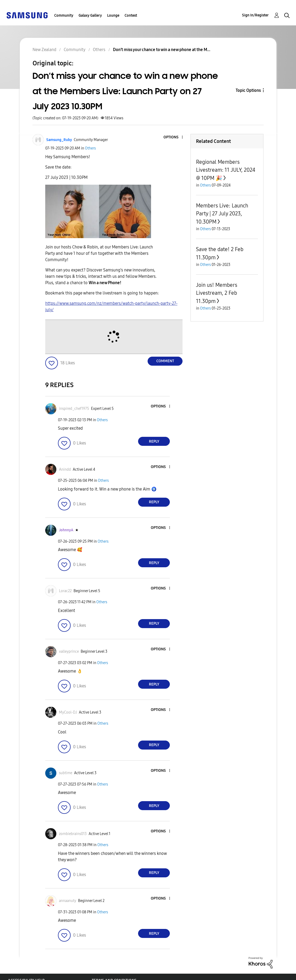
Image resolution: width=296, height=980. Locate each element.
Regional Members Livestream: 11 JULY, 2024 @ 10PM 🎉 (226, 170)
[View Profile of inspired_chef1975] (74, 409)
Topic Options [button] (248, 90)
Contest (131, 15)
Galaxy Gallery (90, 15)
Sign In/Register (255, 15)
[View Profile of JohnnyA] (66, 530)
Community (64, 15)
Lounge (113, 15)
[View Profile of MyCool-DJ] (68, 712)
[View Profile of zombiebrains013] (73, 834)
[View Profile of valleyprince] (69, 652)
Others (90, 148)
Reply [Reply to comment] (154, 441)
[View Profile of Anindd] (65, 469)
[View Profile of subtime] (66, 773)
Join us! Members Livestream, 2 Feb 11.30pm (217, 293)
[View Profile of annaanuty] (68, 901)
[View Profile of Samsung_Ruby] (59, 140)
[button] (174, 137)
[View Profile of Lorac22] (65, 591)
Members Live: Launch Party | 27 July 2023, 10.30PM (222, 214)
